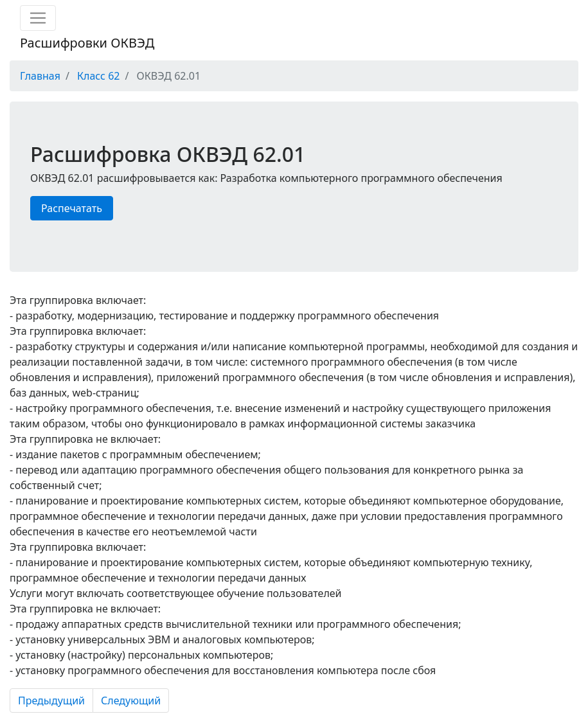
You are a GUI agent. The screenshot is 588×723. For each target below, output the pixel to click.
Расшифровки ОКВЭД (87, 43)
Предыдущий (51, 701)
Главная (40, 76)
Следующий (131, 701)
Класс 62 (98, 76)
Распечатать (72, 208)
